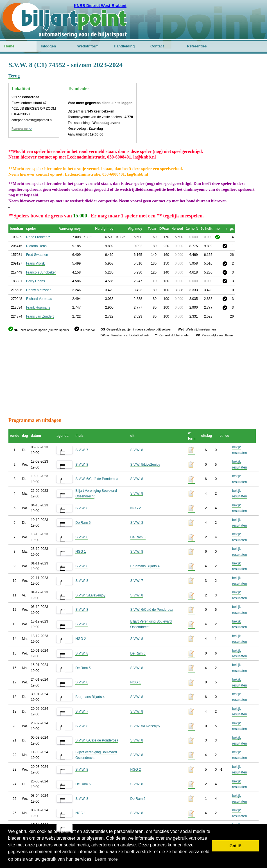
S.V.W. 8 (137, 450)
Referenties (197, 46)
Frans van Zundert (40, 316)
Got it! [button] (236, 846)
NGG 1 (81, 552)
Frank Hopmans (38, 307)
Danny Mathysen (39, 290)
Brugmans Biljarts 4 (145, 566)
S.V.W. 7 (82, 450)
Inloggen (48, 46)
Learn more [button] (106, 859)
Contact (157, 46)
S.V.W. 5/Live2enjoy (145, 465)
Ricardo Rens (36, 246)
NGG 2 (136, 508)
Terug (14, 76)
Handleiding (124, 46)
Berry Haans (36, 281)
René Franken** (38, 237)
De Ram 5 (138, 537)
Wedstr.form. (88, 46)
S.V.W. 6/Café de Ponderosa (97, 479)
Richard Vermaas (39, 299)
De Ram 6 (83, 523)
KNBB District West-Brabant (100, 6)
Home (9, 46)
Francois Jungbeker (41, 272)
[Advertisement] (225, 88)
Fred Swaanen (37, 255)
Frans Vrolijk (35, 263)
